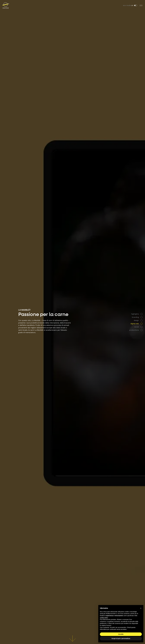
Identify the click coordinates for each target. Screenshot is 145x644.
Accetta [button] (121, 634)
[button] (141, 608)
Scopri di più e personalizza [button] (121, 638)
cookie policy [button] (104, 618)
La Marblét (24, 310)
